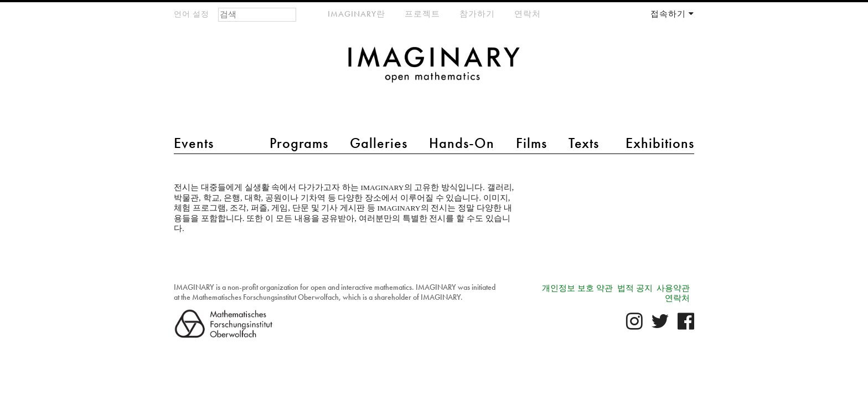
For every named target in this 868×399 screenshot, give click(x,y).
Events (194, 143)
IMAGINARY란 (356, 14)
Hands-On (462, 143)
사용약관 (673, 288)
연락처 (528, 14)
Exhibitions (660, 143)
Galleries (379, 143)
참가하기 (477, 14)
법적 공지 (635, 288)
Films (531, 143)
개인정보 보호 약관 (577, 288)
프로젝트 (422, 14)
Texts (584, 143)
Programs (299, 143)
